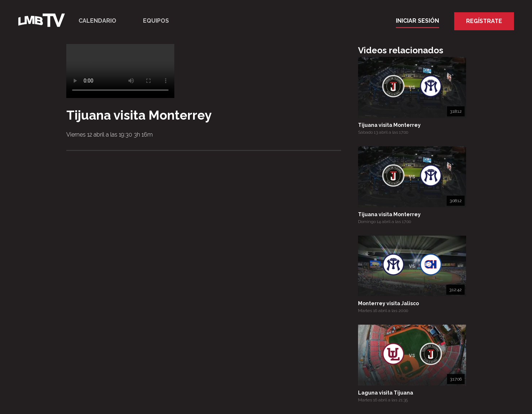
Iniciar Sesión (417, 21)
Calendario (97, 21)
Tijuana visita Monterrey (389, 125)
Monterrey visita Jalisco (388, 303)
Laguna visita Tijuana (386, 393)
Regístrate (484, 21)
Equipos (156, 21)
